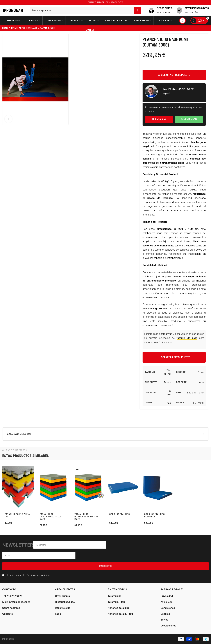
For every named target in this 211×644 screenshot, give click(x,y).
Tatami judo (115, 596)
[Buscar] (86, 10)
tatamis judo (48, 28)
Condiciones (168, 608)
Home (5, 28)
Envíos (164, 620)
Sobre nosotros (11, 608)
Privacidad (167, 596)
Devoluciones (168, 626)
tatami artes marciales (24, 28)
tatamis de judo (187, 338)
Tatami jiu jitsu (116, 602)
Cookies (165, 614)
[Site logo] (13, 10)
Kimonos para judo (119, 608)
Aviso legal (167, 602)
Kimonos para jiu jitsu (120, 614)
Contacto (8, 614)
